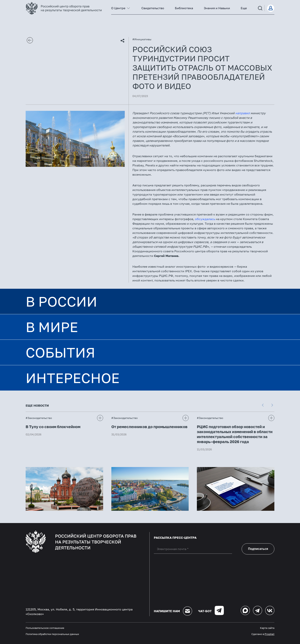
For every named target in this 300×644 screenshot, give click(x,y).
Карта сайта (267, 628)
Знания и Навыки (217, 8)
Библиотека (184, 8)
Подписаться (258, 549)
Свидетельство (153, 8)
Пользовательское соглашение (45, 628)
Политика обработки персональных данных (52, 634)
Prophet (269, 634)
